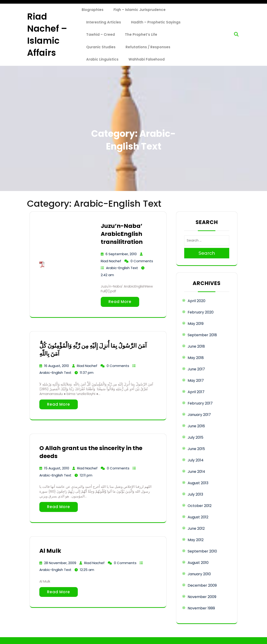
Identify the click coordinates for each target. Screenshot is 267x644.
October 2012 (200, 506)
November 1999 (201, 608)
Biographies (93, 10)
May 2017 (196, 381)
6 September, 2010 (121, 254)
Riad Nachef (111, 261)
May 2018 (196, 358)
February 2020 (201, 312)
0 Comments (142, 261)
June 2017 (196, 369)
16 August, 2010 (57, 366)
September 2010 (202, 551)
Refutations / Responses (148, 47)
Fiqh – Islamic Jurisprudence (140, 10)
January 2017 (199, 415)
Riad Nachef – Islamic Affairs (47, 35)
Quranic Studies (101, 47)
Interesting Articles (104, 22)
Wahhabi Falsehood (147, 59)
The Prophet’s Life (141, 34)
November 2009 (202, 597)
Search (207, 253)
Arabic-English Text (122, 268)
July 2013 (195, 494)
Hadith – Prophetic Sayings (156, 22)
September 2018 (202, 335)
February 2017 (200, 403)
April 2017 (196, 392)
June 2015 (196, 449)
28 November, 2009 (60, 563)
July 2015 (195, 437)
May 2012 (196, 540)
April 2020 (196, 301)
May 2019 (196, 324)
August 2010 (198, 563)
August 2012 (198, 517)
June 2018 (196, 346)
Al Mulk (50, 551)
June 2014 (196, 472)
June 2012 (196, 528)
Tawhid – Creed (101, 34)
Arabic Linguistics (102, 59)
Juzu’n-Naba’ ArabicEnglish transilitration (122, 234)
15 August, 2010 (57, 468)
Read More (120, 302)
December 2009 (202, 585)
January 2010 (199, 574)
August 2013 (198, 483)
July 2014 (196, 460)
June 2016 (196, 426)
